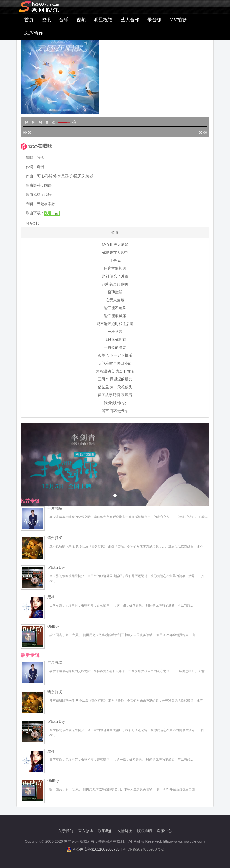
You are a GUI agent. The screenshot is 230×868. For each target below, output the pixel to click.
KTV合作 (34, 33)
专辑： (31, 204)
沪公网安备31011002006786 (96, 849)
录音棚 (154, 20)
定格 (51, 597)
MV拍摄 (178, 20)
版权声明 (144, 831)
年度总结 (55, 508)
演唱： (31, 158)
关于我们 (66, 831)
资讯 (46, 20)
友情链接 (125, 831)
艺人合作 (130, 20)
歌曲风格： (35, 195)
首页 (29, 20)
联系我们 (105, 831)
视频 (81, 20)
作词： (31, 167)
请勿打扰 (55, 538)
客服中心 (164, 831)
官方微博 (86, 831)
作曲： (31, 176)
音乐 (64, 20)
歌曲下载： (35, 213)
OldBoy (53, 626)
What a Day (56, 567)
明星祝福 (103, 20)
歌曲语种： (35, 185)
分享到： (33, 223)
